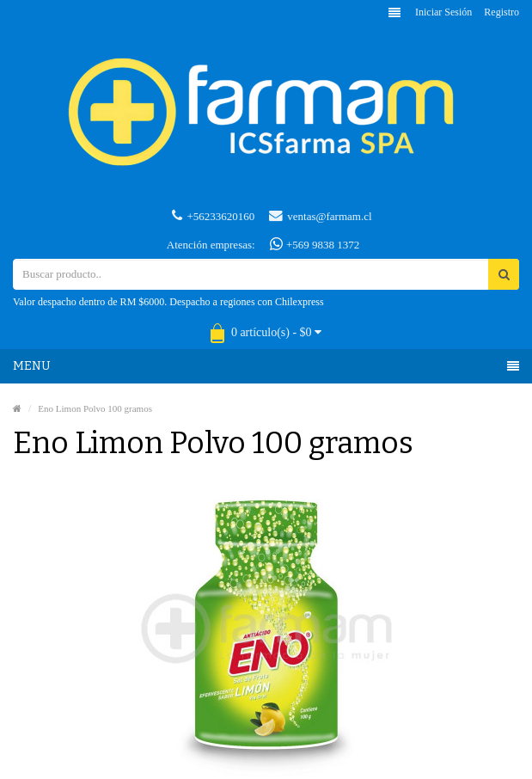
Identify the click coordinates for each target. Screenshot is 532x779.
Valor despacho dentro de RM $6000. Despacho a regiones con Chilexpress (168, 302)
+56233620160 (213, 216)
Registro (501, 12)
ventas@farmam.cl (320, 216)
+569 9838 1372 (315, 244)
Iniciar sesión (443, 12)
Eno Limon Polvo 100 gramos (95, 408)
